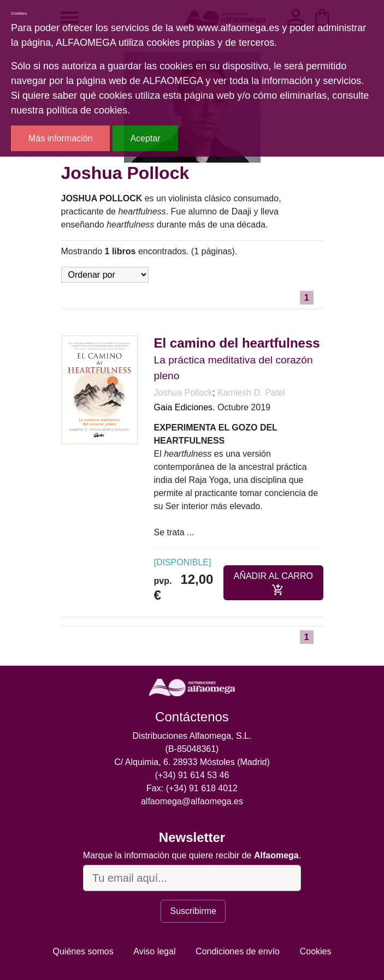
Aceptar (145, 138)
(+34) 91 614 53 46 (192, 775)
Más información (60, 138)
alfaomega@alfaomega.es (192, 801)
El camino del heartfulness (237, 343)
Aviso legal (154, 951)
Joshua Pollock (184, 393)
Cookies (316, 951)
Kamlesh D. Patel (251, 393)
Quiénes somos (83, 951)
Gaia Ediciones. (185, 407)
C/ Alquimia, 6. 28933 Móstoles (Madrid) (192, 762)
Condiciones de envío (238, 951)
